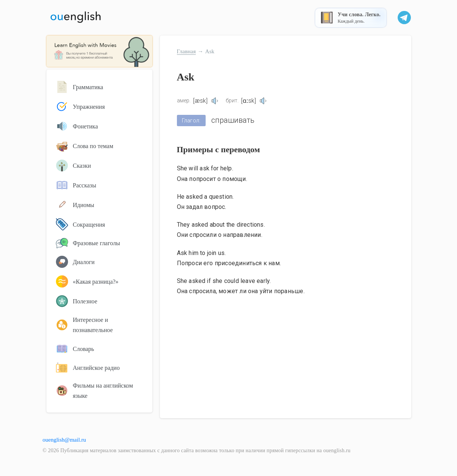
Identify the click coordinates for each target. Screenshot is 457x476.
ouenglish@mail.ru (64, 440)
